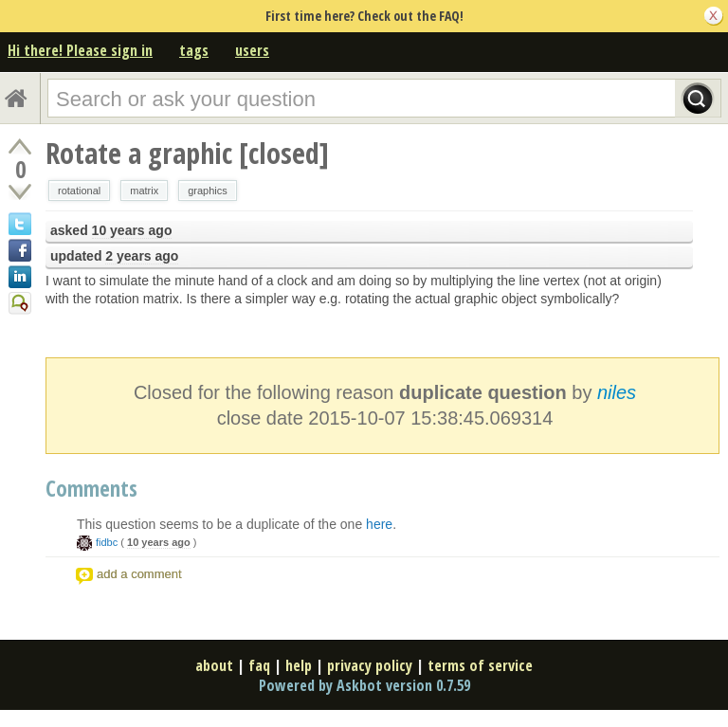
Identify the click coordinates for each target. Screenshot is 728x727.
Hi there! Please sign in (80, 50)
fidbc (107, 542)
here (379, 524)
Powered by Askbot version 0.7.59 (364, 685)
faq (259, 665)
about (214, 665)
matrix (144, 191)
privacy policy (370, 665)
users (252, 50)
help (299, 665)
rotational (79, 191)
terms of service (480, 665)
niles (617, 392)
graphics (208, 191)
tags (194, 50)
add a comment (139, 574)
